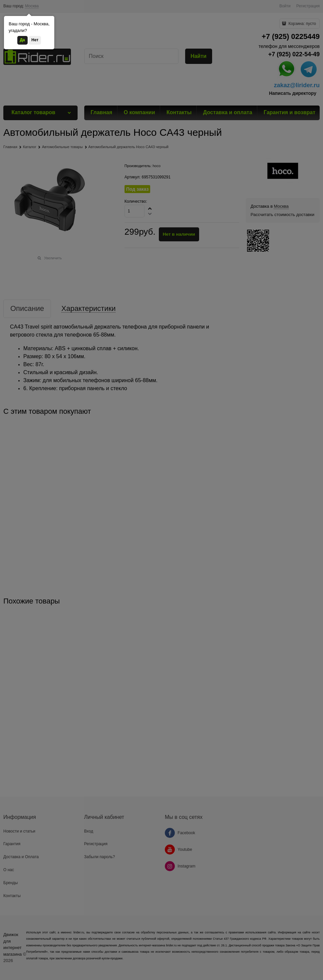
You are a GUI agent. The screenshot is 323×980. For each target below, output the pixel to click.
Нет (35, 40)
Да (22, 40)
